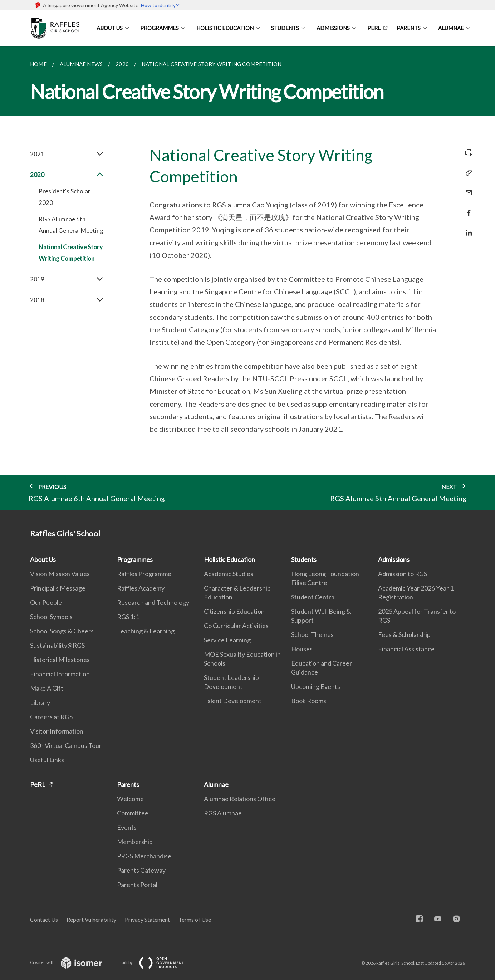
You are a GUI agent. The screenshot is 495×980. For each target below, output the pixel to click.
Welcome (130, 799)
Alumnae (451, 28)
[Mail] (467, 188)
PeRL (374, 28)
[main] (247, 278)
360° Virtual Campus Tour (66, 745)
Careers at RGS (51, 717)
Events (127, 827)
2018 (67, 300)
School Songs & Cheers (62, 631)
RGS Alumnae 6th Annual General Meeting (71, 225)
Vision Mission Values (60, 574)
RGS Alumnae (223, 813)
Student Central (313, 597)
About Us (110, 28)
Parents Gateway (141, 870)
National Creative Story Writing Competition (71, 253)
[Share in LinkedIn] (467, 228)
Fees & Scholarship (404, 634)
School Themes (312, 634)
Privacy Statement (147, 919)
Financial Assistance (406, 649)
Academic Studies (229, 574)
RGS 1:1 (128, 617)
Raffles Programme (144, 574)
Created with (72, 962)
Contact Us (44, 919)
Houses (302, 649)
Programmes (160, 28)
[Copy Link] (467, 173)
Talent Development (233, 701)
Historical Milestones (60, 660)
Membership (135, 842)
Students (285, 28)
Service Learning (227, 640)
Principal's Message (58, 588)
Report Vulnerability (91, 919)
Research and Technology (153, 602)
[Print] (467, 153)
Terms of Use (195, 919)
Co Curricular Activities (236, 626)
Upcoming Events (316, 686)
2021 (67, 154)
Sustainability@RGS (57, 645)
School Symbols (51, 617)
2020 (67, 175)
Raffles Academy (141, 588)
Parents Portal (137, 885)
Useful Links (47, 760)
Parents (409, 28)
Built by (157, 962)
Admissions (333, 28)
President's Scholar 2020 (65, 197)
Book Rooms (309, 701)
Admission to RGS (403, 574)
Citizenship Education (234, 611)
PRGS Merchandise (144, 856)
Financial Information (60, 674)
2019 (67, 279)
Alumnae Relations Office (240, 799)
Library (40, 702)
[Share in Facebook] (467, 208)
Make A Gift (47, 688)
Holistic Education (225, 28)
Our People (46, 602)
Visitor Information (57, 731)
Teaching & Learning (146, 631)
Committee (133, 813)
